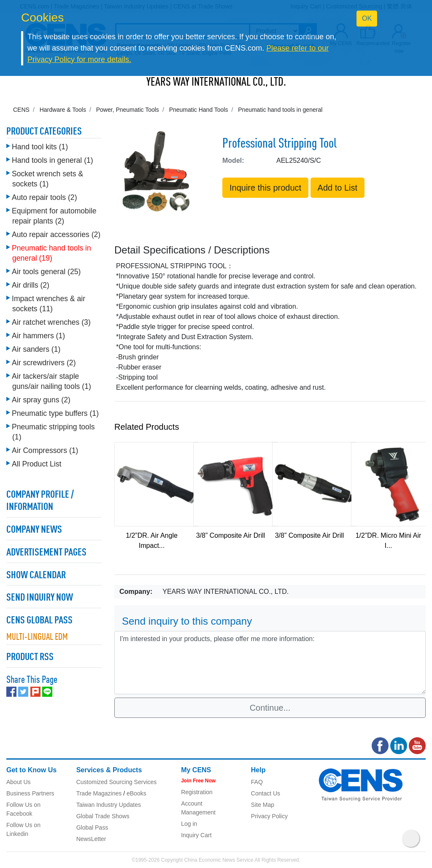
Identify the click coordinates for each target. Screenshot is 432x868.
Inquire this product (265, 188)
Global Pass (92, 828)
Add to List (338, 188)
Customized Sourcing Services (117, 782)
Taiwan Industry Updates (109, 805)
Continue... (270, 708)
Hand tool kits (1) (40, 147)
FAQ (257, 782)
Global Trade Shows (103, 816)
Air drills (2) (31, 285)
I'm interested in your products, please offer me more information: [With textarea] (270, 663)
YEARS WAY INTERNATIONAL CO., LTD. (216, 83)
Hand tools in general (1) (53, 160)
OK (367, 18)
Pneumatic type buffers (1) (55, 413)
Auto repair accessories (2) (56, 235)
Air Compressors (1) (45, 450)
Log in (189, 824)
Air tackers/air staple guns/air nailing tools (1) (51, 381)
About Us (19, 782)
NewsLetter (91, 839)
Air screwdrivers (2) (44, 363)
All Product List (36, 464)
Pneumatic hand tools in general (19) (51, 253)
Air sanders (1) (36, 349)
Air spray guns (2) (41, 400)
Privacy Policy (269, 816)
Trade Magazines (99, 793)
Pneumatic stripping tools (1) (53, 432)
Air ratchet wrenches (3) (51, 322)
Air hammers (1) (38, 336)
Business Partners (30, 793)
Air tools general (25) (46, 272)
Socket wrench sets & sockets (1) (47, 179)
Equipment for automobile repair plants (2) (54, 216)
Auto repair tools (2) (45, 197)
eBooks (136, 793)
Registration (197, 792)
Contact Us (266, 793)
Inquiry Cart (196, 835)
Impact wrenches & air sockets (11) (49, 304)
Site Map (263, 805)
